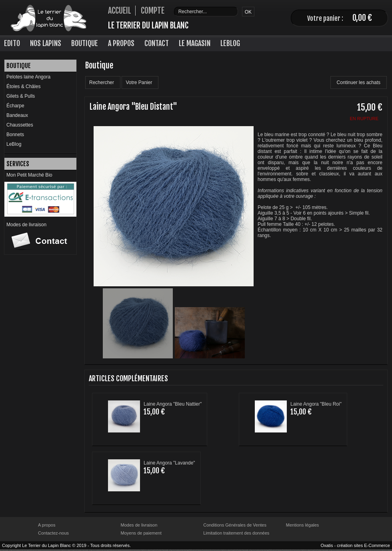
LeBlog (230, 43)
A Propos (121, 43)
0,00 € (362, 18)
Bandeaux (17, 115)
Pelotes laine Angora (28, 77)
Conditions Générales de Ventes (235, 525)
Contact (157, 43)
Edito (12, 43)
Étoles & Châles (23, 86)
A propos (47, 525)
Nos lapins (46, 43)
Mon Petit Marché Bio (29, 175)
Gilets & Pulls (21, 96)
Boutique (85, 43)
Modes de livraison (26, 225)
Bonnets (15, 135)
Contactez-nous (53, 533)
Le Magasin (195, 43)
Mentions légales (303, 525)
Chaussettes (20, 125)
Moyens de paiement (141, 533)
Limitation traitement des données (236, 533)
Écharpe (15, 106)
